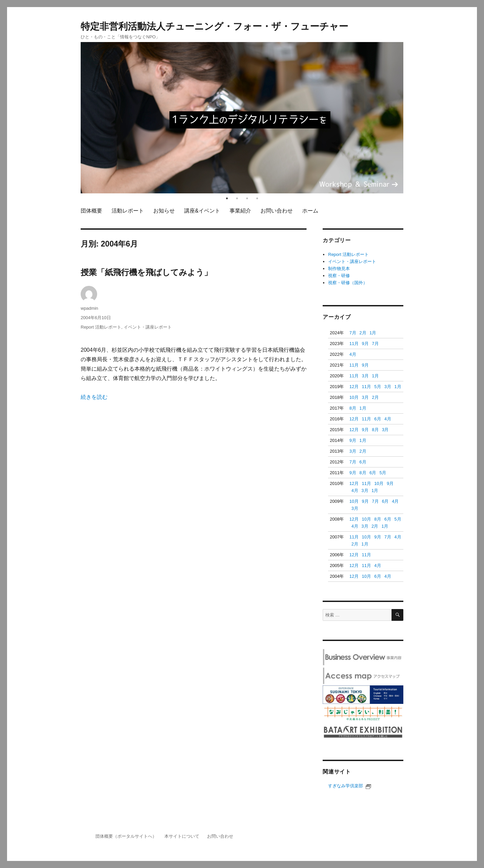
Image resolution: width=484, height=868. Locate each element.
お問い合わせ (277, 211)
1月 (373, 333)
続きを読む (94, 397)
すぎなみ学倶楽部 (350, 786)
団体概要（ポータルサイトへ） (126, 836)
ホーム (310, 211)
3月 (365, 376)
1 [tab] (227, 198)
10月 (354, 397)
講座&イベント (202, 211)
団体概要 (91, 211)
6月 (378, 419)
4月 (353, 354)
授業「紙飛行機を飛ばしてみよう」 (146, 272)
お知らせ (164, 211)
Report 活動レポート (101, 327)
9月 (365, 344)
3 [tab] (247, 198)
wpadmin (89, 308)
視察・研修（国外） (348, 283)
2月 (363, 333)
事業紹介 (240, 211)
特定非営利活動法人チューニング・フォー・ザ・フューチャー (214, 26)
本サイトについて (182, 836)
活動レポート (128, 211)
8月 (353, 408)
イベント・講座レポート (148, 327)
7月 (353, 333)
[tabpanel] (242, 118)
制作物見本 (339, 269)
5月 (378, 387)
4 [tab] (257, 198)
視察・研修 (339, 276)
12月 (354, 387)
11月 (354, 344)
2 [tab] (237, 198)
